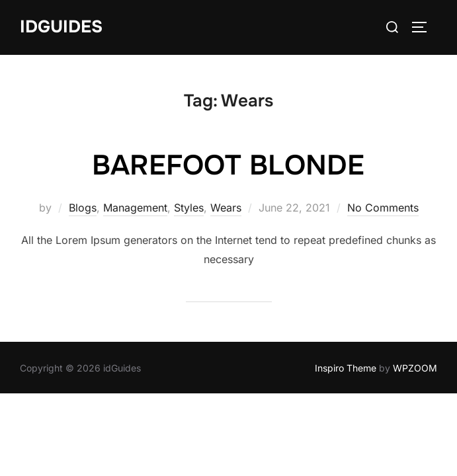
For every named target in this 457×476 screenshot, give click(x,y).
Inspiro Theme (346, 368)
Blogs (83, 208)
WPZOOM (415, 368)
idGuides (61, 27)
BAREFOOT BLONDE (228, 165)
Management (135, 208)
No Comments (383, 208)
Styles (189, 208)
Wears (226, 208)
